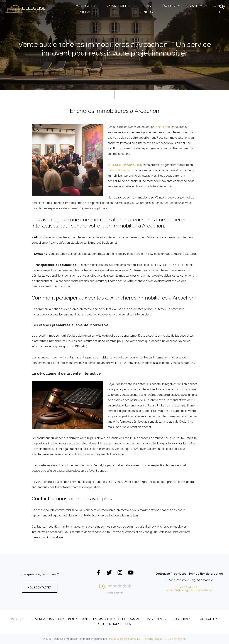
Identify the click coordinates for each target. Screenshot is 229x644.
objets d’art (163, 127)
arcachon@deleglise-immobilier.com (189, 590)
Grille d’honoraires (114, 624)
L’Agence (169, 6)
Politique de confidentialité (125, 639)
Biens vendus (146, 9)
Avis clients (156, 619)
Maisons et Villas (85, 9)
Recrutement (196, 9)
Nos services (183, 619)
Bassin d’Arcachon (120, 170)
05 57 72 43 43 (189, 587)
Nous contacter (40, 588)
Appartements (118, 9)
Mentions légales (152, 639)
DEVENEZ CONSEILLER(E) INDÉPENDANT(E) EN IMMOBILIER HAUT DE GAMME (86, 619)
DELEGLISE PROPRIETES (125, 165)
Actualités (209, 619)
